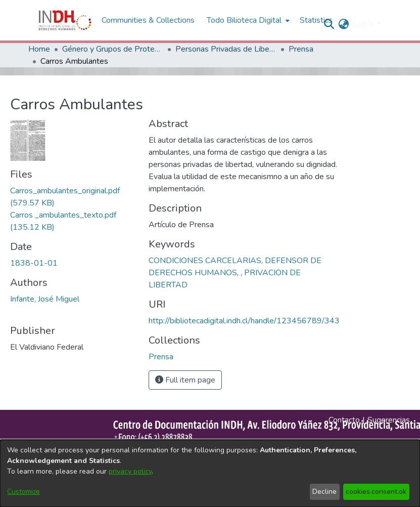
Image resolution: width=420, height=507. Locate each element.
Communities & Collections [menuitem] (148, 20)
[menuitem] (343, 24)
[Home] (65, 20)
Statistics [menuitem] (316, 20)
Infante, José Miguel (45, 299)
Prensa (301, 49)
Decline (324, 492)
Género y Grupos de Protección (113, 49)
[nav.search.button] (329, 24)
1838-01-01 (34, 263)
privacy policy (130, 471)
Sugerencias (389, 420)
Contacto (344, 420)
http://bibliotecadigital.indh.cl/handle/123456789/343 (244, 321)
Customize (24, 492)
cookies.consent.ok (376, 492)
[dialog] (210, 473)
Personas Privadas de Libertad (226, 49)
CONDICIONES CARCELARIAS (205, 261)
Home (39, 49)
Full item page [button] (185, 380)
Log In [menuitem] (364, 24)
